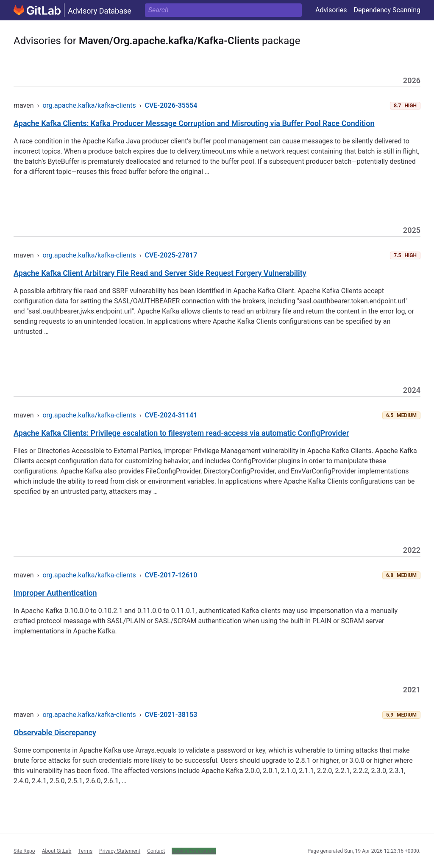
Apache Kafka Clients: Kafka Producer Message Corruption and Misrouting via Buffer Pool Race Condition (194, 123)
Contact (156, 851)
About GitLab (57, 851)
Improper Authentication (55, 593)
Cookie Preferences (194, 851)
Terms (85, 851)
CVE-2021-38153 (171, 715)
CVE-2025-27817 (171, 255)
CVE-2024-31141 (171, 415)
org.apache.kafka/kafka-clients (89, 105)
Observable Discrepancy (55, 732)
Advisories (331, 10)
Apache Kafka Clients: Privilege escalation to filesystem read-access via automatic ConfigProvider (181, 433)
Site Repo (24, 851)
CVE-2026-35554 (171, 105)
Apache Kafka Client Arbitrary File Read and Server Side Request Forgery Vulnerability (160, 273)
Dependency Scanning (387, 10)
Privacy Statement (120, 851)
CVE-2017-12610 (171, 575)
